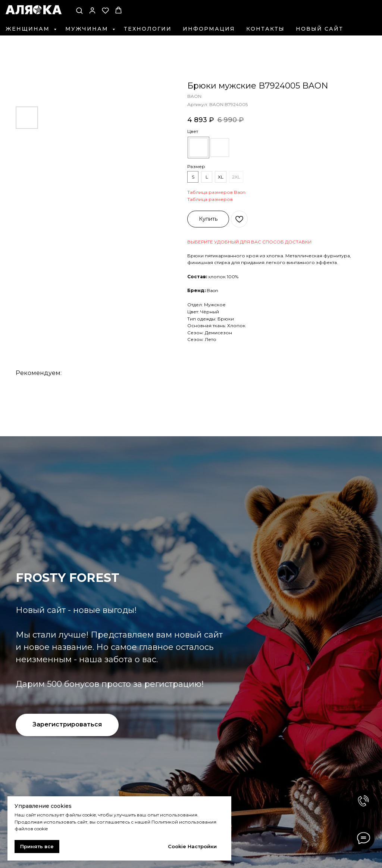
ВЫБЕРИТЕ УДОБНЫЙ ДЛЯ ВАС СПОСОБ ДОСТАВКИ (249, 242)
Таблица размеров (210, 199)
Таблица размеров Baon (216, 192)
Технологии (148, 29)
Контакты (265, 29)
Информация (209, 29)
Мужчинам (88, 29)
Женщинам (29, 29)
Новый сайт (320, 29)
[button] (79, 10)
